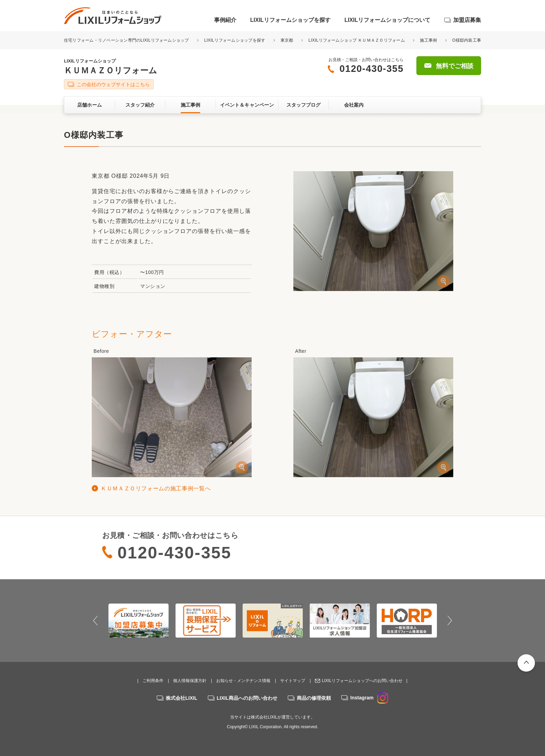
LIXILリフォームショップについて (387, 20)
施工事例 (428, 40)
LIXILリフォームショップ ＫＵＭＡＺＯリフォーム (357, 40)
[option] (139, 621)
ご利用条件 (153, 681)
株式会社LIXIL (181, 698)
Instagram (369, 698)
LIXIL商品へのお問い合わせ (247, 698)
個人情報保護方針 (190, 681)
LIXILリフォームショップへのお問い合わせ (362, 681)
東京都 (287, 40)
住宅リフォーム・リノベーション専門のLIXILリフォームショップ (127, 40)
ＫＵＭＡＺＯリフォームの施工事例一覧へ (156, 488)
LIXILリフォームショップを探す (290, 20)
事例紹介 (225, 20)
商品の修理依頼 (314, 698)
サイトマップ (293, 681)
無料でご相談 (455, 66)
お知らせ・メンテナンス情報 (243, 681)
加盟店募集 (467, 20)
